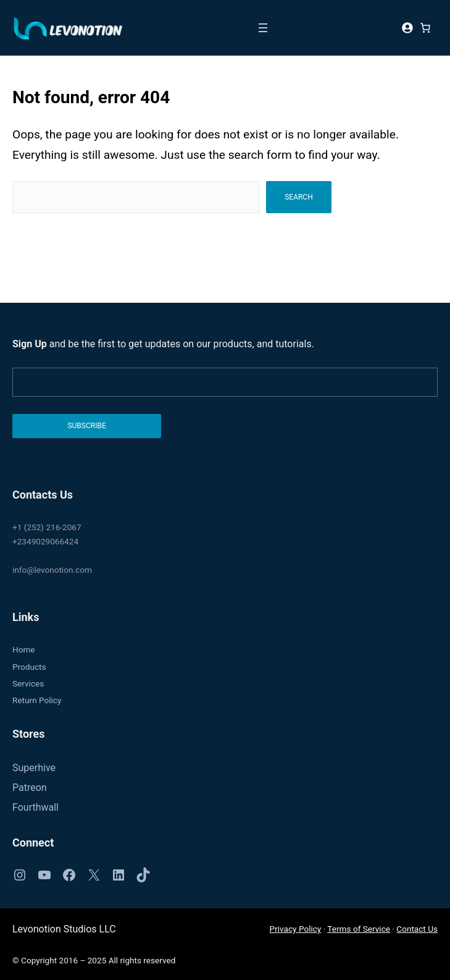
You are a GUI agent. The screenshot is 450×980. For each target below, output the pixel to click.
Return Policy (37, 700)
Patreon (30, 788)
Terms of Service (359, 929)
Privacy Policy (296, 929)
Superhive (34, 768)
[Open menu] (263, 28)
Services (28, 683)
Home (24, 649)
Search (299, 197)
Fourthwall (35, 807)
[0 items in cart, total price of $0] (425, 28)
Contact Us (417, 929)
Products (29, 667)
